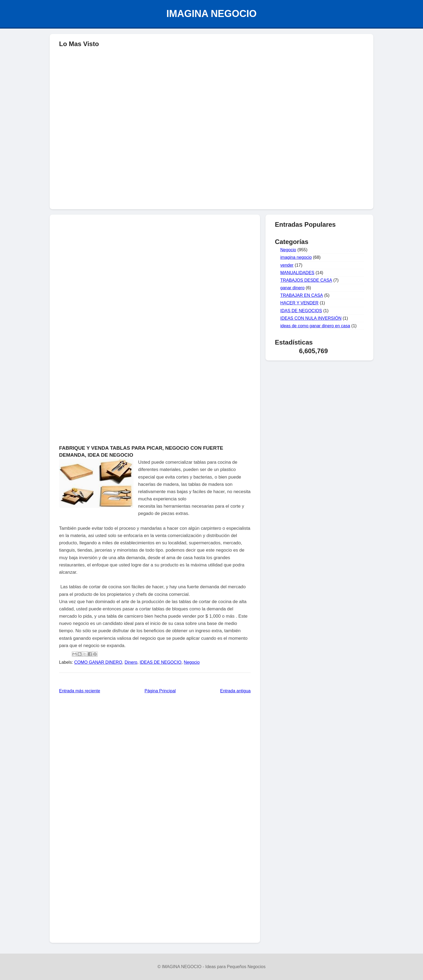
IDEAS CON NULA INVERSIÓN (311, 318)
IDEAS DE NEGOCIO (161, 662)
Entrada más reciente (80, 691)
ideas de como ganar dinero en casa (315, 326)
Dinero (131, 662)
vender (287, 265)
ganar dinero (292, 288)
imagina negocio (296, 257)
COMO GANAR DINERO (98, 662)
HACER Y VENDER (299, 303)
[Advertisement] (211, 166)
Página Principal (160, 691)
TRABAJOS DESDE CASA (306, 280)
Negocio (192, 662)
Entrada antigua (235, 691)
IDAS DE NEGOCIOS (301, 311)
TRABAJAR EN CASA (302, 295)
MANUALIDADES (297, 273)
